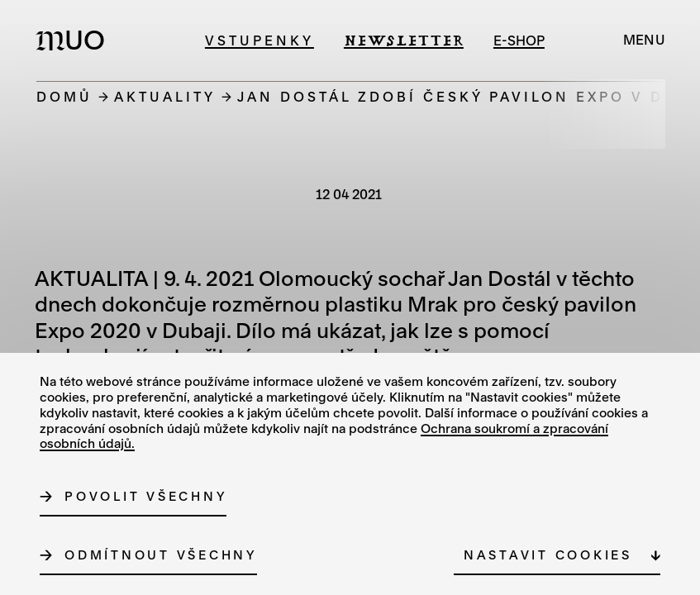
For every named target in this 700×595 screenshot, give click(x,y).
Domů (64, 96)
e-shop (519, 40)
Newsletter (404, 40)
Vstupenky (260, 40)
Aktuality (165, 96)
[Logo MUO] (75, 40)
